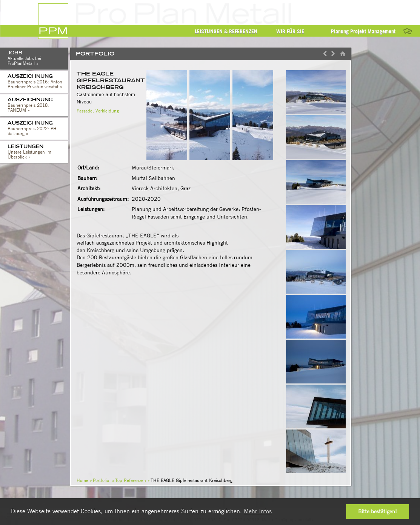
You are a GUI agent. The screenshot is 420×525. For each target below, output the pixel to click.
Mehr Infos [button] (258, 511)
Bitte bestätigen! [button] (378, 511)
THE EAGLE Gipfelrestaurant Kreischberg (111, 80)
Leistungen (38, 152)
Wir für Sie (290, 31)
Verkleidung (107, 111)
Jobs (38, 59)
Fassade (85, 111)
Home (82, 480)
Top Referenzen (131, 480)
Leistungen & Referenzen (226, 31)
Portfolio (101, 480)
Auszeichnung (38, 82)
